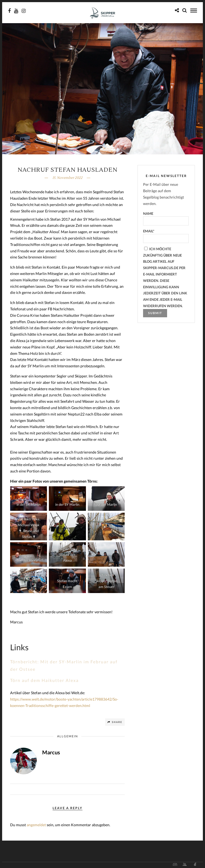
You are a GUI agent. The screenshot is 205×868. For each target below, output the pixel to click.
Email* (166, 236)
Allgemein (68, 736)
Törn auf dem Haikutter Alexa (44, 680)
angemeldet (36, 825)
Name (166, 218)
